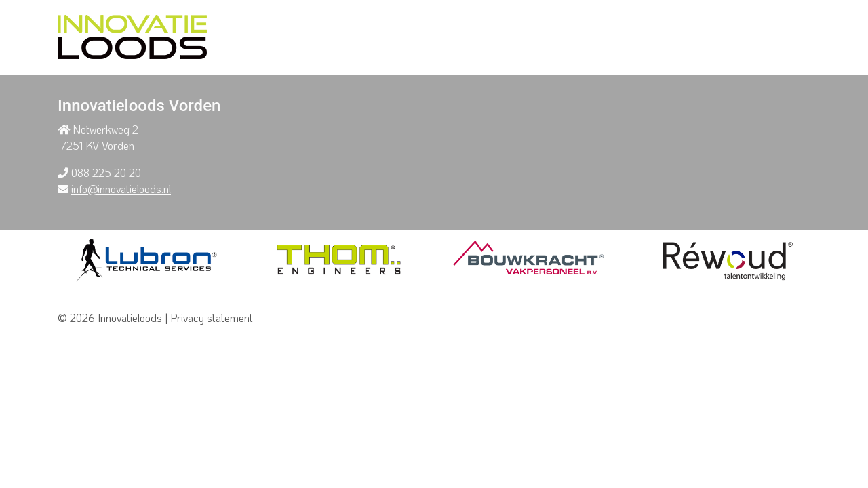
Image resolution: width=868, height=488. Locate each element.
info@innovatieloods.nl (121, 189)
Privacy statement (212, 318)
